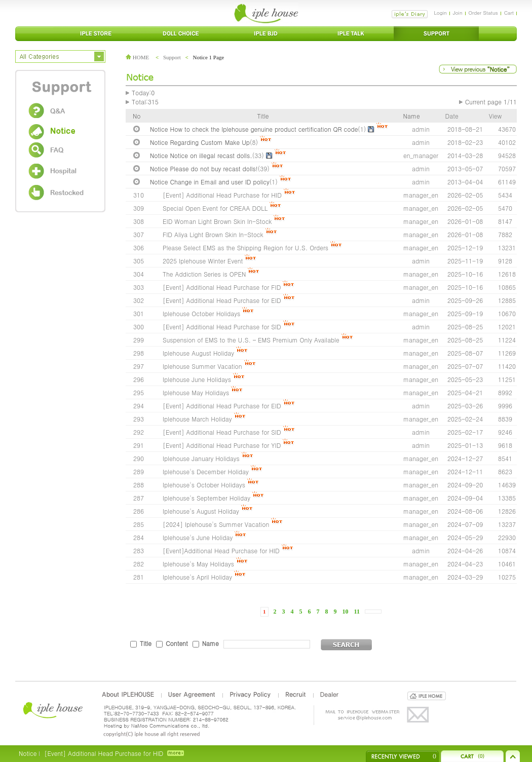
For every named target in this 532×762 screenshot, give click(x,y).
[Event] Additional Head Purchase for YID (222, 445)
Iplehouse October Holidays (201, 313)
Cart (509, 13)
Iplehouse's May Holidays (198, 564)
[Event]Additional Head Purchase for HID (222, 550)
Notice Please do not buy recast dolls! (204, 168)
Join (458, 13)
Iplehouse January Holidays (201, 458)
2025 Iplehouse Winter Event (203, 261)
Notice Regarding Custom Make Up (200, 142)
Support (172, 57)
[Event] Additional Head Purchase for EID (222, 300)
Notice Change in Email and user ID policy (210, 182)
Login (440, 13)
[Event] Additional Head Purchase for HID (222, 195)
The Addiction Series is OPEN (204, 274)
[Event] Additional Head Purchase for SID (222, 327)
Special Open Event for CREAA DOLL (215, 208)
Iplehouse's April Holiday (197, 577)
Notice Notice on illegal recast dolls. (201, 155)
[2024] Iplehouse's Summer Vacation (216, 524)
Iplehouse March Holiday (197, 419)
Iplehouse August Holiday (198, 353)
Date (452, 116)
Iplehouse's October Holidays (204, 485)
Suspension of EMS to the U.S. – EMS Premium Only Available (251, 340)
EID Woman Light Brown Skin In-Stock (217, 221)
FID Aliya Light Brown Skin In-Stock (213, 234)
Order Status (483, 13)
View (495, 116)
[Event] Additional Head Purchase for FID (222, 287)
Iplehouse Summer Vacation (202, 366)
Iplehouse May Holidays (196, 392)
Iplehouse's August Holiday (201, 511)
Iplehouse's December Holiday (206, 471)
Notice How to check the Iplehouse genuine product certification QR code (254, 129)
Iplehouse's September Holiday (206, 498)
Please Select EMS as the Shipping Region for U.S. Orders (245, 247)
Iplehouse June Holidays (197, 379)
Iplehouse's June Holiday (198, 537)
